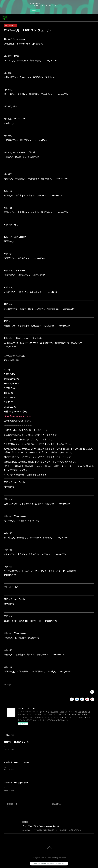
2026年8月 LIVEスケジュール (16, 742)
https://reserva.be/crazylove (17, 416)
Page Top (49, 848)
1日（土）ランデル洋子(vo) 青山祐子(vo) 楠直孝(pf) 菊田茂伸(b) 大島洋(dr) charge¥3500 (37, 747)
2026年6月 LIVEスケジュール (16, 783)
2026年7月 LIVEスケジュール (16, 762)
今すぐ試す (35, 11)
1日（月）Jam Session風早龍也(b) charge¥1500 (22, 788)
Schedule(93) (8, 685)
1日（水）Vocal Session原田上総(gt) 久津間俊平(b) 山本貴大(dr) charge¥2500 (33, 767)
